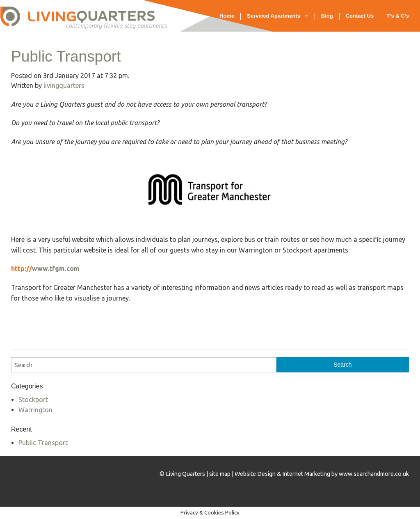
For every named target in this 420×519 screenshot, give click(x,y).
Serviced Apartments (274, 16)
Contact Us (360, 16)
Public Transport (66, 56)
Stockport (33, 400)
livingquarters (64, 85)
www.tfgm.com (56, 269)
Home (227, 16)
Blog (327, 16)
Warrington (35, 410)
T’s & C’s (398, 16)
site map (220, 474)
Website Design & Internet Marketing (282, 474)
